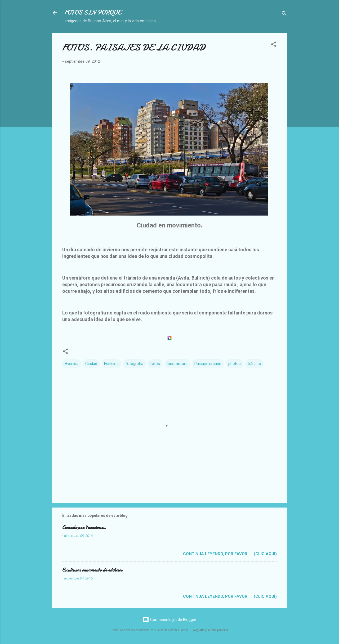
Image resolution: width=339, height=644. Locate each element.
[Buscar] (284, 14)
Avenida (72, 364)
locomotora (177, 364)
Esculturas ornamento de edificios (92, 570)
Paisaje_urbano (208, 364)
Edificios (111, 364)
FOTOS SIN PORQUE (93, 13)
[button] (274, 45)
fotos (155, 364)
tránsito (254, 364)
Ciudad (91, 364)
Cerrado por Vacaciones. (84, 527)
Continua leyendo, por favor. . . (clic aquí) (230, 554)
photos (235, 364)
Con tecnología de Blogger (169, 620)
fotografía (134, 364)
